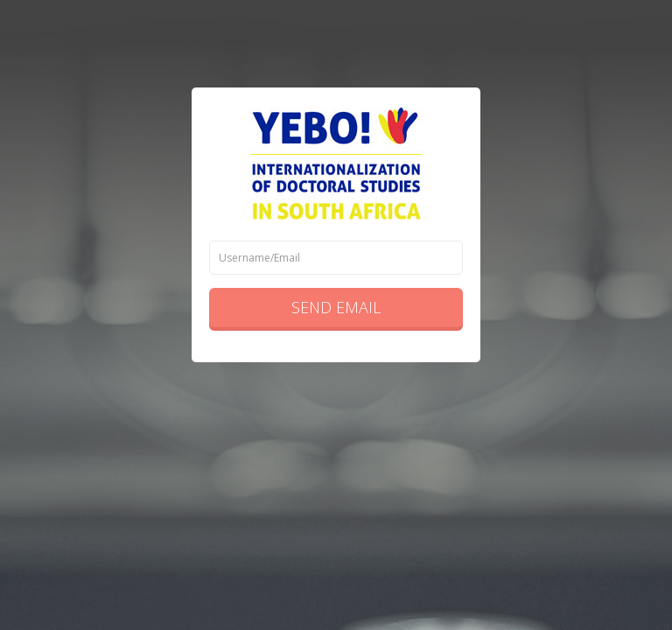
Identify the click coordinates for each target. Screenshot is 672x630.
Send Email (336, 307)
